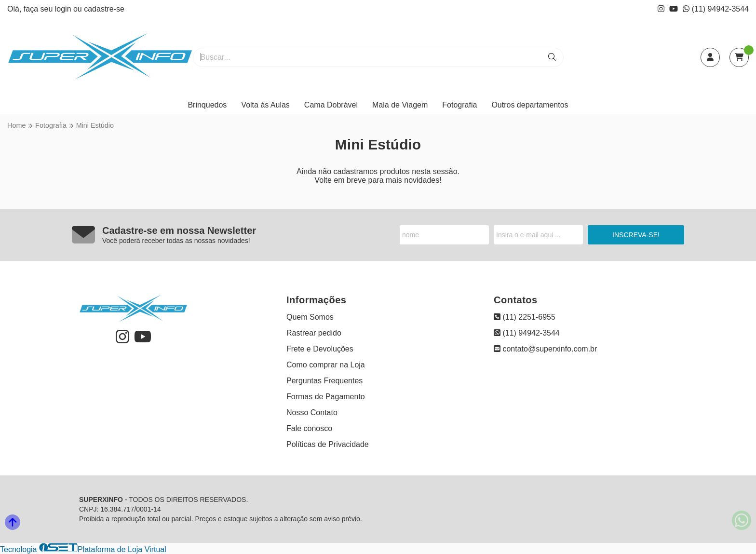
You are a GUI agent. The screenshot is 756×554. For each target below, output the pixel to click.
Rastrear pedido (314, 333)
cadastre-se (104, 9)
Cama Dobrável (331, 105)
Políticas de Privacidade (328, 444)
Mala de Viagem (400, 105)
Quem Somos (310, 317)
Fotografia (459, 105)
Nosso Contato (312, 412)
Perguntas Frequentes (324, 381)
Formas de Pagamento (326, 397)
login (64, 9)
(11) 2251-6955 (525, 317)
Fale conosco (309, 428)
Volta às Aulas (265, 105)
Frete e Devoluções (320, 349)
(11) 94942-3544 (716, 9)
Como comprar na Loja (326, 365)
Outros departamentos (530, 105)
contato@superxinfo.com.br (545, 349)
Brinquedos (207, 105)
